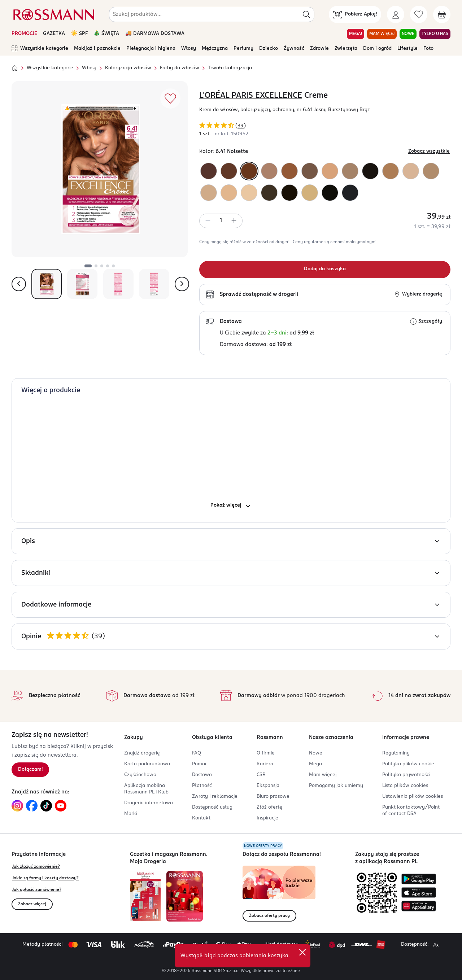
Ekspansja (268, 786)
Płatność (202, 786)
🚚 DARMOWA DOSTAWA (155, 34)
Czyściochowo (140, 775)
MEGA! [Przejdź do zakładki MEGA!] (356, 34)
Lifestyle (407, 49)
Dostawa (202, 775)
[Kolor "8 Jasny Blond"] (330, 171)
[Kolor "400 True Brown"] (289, 193)
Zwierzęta (346, 49)
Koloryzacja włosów (128, 68)
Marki (131, 814)
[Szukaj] (306, 14)
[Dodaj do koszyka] (325, 270)
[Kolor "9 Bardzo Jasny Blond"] (229, 193)
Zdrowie (319, 49)
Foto (428, 49)
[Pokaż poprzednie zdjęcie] (19, 284)
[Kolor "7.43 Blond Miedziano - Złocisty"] (289, 171)
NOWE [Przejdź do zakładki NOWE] (408, 34)
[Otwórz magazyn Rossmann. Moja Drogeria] (185, 896)
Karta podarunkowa (147, 764)
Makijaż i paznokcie (97, 49)
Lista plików (405, 786)
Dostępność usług (212, 807)
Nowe (316, 753)
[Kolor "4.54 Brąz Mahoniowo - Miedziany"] (229, 171)
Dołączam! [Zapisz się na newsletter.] (30, 769)
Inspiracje (267, 818)
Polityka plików (408, 764)
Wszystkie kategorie (40, 49)
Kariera (265, 764)
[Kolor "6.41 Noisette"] (249, 171)
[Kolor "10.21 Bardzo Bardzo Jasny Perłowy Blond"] (411, 171)
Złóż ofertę (269, 807)
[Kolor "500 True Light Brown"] (269, 193)
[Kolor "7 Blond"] (269, 171)
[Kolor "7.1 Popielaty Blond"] (350, 171)
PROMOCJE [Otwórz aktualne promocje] (24, 34)
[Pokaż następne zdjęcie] (182, 284)
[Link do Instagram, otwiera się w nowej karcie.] (17, 806)
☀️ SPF (79, 34)
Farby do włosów (180, 68)
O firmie (266, 753)
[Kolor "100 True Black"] (350, 193)
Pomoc (200, 764)
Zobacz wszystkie (429, 151)
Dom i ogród (377, 49)
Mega (315, 764)
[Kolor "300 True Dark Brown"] (370, 171)
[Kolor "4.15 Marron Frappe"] (209, 171)
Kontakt (201, 818)
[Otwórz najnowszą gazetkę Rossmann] (145, 896)
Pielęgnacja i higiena (151, 49)
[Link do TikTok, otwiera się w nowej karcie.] (46, 806)
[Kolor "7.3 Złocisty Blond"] (391, 171)
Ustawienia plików (413, 797)
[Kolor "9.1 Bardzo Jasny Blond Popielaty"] (431, 171)
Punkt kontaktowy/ (411, 811)
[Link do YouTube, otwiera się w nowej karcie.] (61, 806)
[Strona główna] (15, 68)
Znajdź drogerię (142, 753)
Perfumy (243, 49)
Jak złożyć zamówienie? (36, 867)
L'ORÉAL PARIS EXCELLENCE (251, 96)
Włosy (189, 49)
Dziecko (269, 49)
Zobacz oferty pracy (269, 916)
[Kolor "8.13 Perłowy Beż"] (209, 193)
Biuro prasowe (273, 797)
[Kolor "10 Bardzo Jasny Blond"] (249, 193)
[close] (302, 952)
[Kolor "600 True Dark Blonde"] (310, 171)
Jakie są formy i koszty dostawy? (45, 878)
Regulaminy (396, 753)
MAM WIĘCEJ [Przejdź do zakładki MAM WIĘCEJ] (382, 34)
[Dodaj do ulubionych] (170, 99)
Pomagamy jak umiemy (336, 786)
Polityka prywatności (406, 775)
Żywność (294, 49)
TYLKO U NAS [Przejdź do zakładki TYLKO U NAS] (435, 34)
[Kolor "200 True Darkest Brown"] (330, 193)
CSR (261, 775)
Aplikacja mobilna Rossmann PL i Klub (146, 789)
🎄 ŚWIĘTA (106, 34)
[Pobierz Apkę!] (355, 14)
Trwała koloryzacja (230, 68)
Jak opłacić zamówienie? (37, 890)
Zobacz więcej (32, 904)
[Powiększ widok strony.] (436, 945)
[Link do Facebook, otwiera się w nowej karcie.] (32, 806)
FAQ (197, 753)
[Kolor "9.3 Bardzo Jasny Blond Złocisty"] (310, 193)
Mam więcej (323, 775)
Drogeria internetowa (149, 803)
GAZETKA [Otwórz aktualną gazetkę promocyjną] (54, 34)
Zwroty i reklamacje (215, 797)
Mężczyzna (215, 49)
